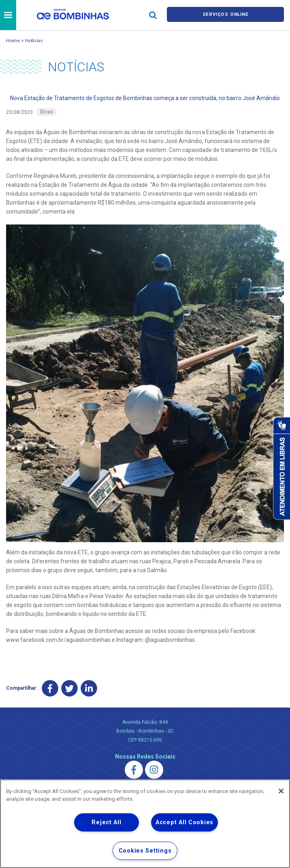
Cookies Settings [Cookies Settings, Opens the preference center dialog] (145, 851)
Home (13, 40)
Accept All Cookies (184, 822)
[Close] (281, 791)
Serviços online (226, 15)
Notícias (34, 40)
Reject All (106, 822)
